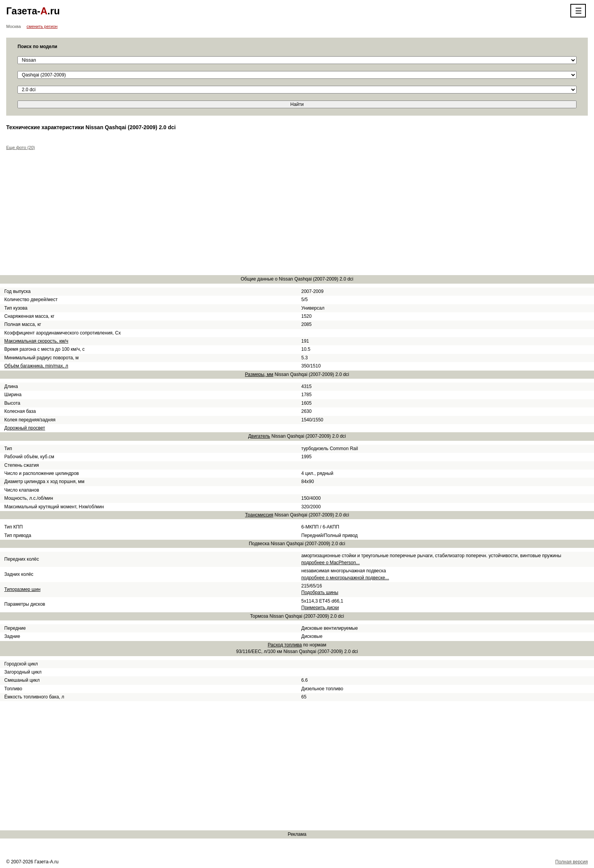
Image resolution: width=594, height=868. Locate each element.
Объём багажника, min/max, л (36, 366)
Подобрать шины (320, 593)
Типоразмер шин (22, 589)
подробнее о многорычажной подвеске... (345, 578)
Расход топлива (285, 645)
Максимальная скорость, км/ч (36, 341)
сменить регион (42, 26)
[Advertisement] (239, 214)
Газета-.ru (33, 11)
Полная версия (572, 862)
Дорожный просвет (25, 428)
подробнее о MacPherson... (331, 563)
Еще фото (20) (21, 147)
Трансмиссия (259, 515)
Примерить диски (320, 608)
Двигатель (259, 436)
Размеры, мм (259, 374)
